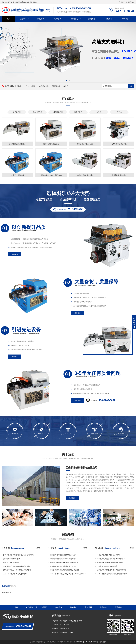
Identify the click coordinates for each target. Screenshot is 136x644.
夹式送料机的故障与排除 (12, 559)
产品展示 (41, 19)
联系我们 (131, 2)
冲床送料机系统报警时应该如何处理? (63, 559)
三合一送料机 (31, 86)
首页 (8, 19)
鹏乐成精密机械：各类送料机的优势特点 (17, 570)
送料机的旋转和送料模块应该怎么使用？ (64, 566)
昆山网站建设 (6, 592)
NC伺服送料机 (44, 86)
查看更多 (72, 498)
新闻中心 (75, 19)
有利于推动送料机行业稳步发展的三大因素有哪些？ (68, 574)
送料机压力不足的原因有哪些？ (108, 566)
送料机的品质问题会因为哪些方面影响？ (111, 559)
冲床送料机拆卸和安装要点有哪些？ (109, 555)
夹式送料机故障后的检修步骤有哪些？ (110, 563)
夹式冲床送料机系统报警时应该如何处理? (65, 570)
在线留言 (109, 19)
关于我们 (122, 2)
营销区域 (92, 19)
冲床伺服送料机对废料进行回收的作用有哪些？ (20, 555)
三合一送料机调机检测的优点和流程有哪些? (112, 574)
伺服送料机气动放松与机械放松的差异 (16, 566)
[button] (66, 80)
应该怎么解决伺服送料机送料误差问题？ (64, 563)
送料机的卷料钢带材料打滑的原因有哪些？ (112, 570)
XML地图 (89, 642)
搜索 (131, 86)
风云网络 (103, 642)
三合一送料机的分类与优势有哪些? (15, 574)
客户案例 (58, 19)
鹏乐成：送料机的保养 (11, 563)
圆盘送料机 (56, 86)
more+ (38, 548)
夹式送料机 (19, 86)
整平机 (119, 112)
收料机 (66, 86)
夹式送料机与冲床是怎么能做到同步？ (63, 555)
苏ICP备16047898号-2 (78, 642)
